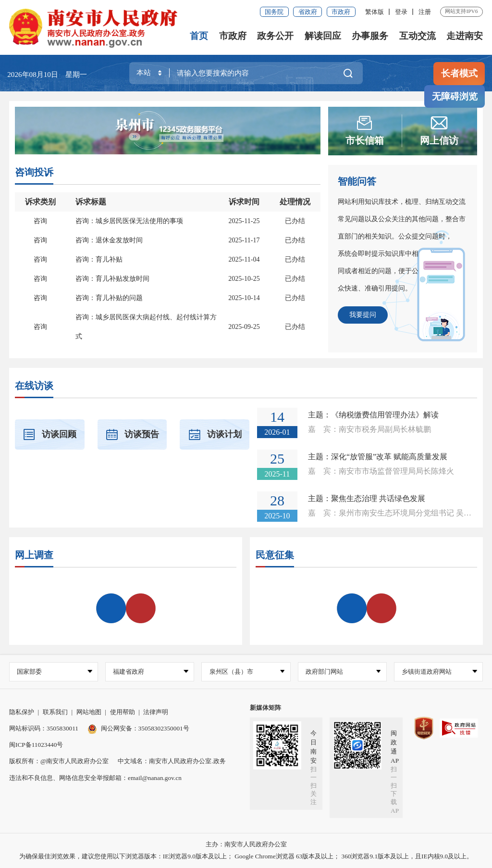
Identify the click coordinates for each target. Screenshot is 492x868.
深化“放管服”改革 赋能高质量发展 (389, 457)
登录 (401, 12)
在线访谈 (34, 386)
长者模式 (459, 73)
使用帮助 (123, 712)
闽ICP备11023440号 (36, 745)
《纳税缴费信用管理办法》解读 (385, 415)
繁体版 (375, 12)
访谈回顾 (49, 434)
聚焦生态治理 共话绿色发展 (378, 498)
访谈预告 (132, 434)
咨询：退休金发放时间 (109, 240)
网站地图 (89, 712)
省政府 (308, 12)
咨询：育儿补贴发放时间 (112, 279)
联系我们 (55, 712)
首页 (199, 36)
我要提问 (363, 315)
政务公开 (275, 36)
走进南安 (465, 36)
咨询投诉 (34, 172)
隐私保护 (22, 712)
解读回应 (323, 36)
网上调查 (34, 555)
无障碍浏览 (455, 96)
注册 (425, 12)
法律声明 (156, 712)
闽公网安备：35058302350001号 (138, 728)
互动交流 (418, 36)
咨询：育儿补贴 (99, 259)
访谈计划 (215, 434)
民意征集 (275, 555)
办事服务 (370, 36)
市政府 (341, 12)
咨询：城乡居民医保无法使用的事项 (129, 221)
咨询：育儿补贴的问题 (109, 298)
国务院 (274, 12)
